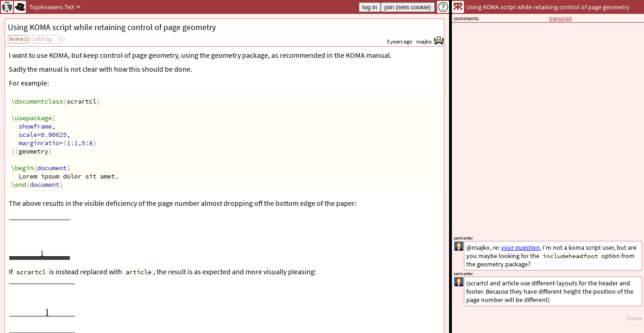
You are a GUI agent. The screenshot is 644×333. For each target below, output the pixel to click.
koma (16, 39)
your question (520, 247)
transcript (560, 18)
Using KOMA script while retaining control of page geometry (112, 27)
